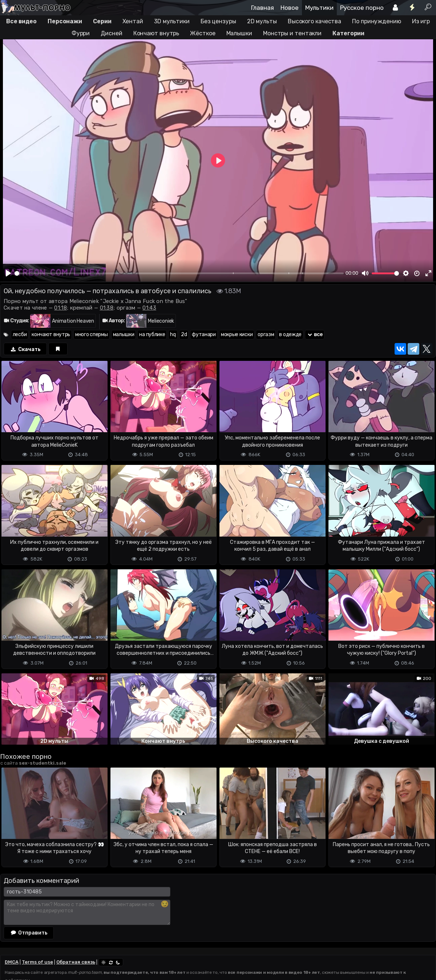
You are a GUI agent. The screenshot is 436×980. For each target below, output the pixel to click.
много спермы (91, 334)
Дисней (111, 33)
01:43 (149, 308)
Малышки (239, 33)
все (315, 334)
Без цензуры (218, 21)
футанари (204, 334)
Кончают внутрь (156, 33)
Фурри (81, 33)
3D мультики (172, 21)
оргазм (266, 334)
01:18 (60, 308)
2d (184, 334)
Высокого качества (314, 21)
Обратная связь (76, 962)
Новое (290, 8)
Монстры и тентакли (292, 33)
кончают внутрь (51, 334)
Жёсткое (203, 33)
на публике (152, 334)
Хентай (133, 21)
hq (173, 334)
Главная (263, 8)
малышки (124, 334)
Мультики (319, 8)
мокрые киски (237, 334)
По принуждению (377, 21)
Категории (348, 33)
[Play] (8, 273)
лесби (20, 334)
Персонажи (65, 21)
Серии (102, 21)
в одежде (290, 334)
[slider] (179, 273)
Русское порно (362, 8)
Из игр (421, 21)
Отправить (29, 933)
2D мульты (262, 21)
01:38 (107, 308)
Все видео (21, 21)
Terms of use (37, 962)
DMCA (12, 962)
